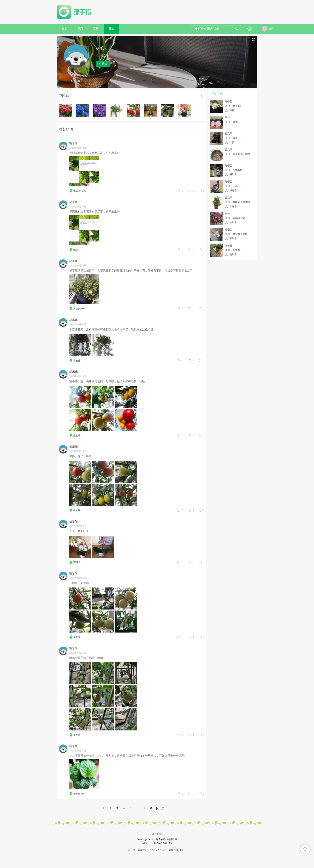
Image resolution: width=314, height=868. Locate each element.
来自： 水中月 (233, 250)
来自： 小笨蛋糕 (234, 170)
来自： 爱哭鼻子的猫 (236, 234)
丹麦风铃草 (79, 309)
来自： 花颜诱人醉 (235, 218)
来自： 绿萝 (231, 138)
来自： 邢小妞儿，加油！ (239, 154)
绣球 (76, 250)
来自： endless (232, 186)
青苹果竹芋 (79, 794)
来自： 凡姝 (231, 122)
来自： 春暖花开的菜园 (237, 202)
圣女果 (77, 436)
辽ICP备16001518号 (162, 843)
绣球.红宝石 (80, 191)
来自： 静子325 (233, 106)
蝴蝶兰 (77, 562)
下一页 (160, 808)
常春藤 (77, 361)
